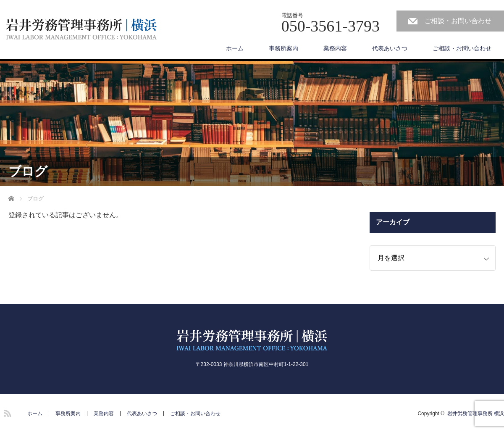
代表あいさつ (390, 48)
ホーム (235, 48)
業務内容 (335, 48)
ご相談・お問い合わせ (458, 21)
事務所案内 (283, 48)
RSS (6, 412)
